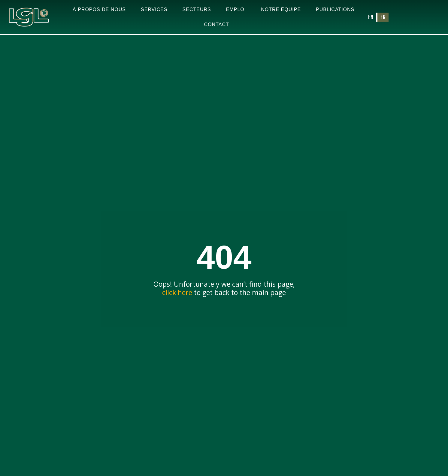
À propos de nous (99, 9)
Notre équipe (281, 9)
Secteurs (197, 9)
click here (177, 297)
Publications (335, 9)
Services (154, 9)
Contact (217, 24)
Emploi (236, 9)
